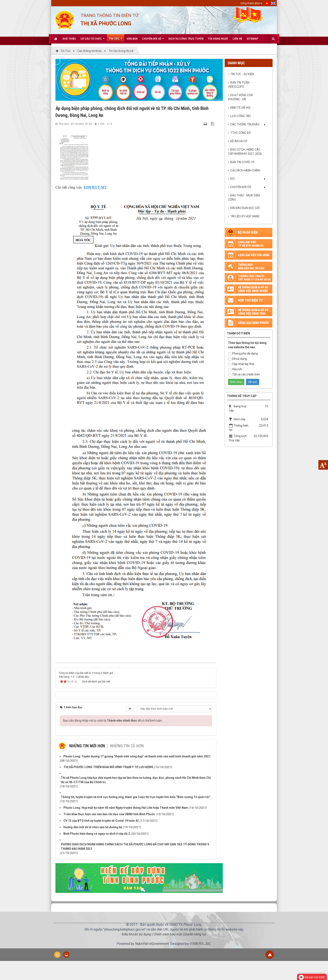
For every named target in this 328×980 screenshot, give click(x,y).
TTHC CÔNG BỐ (241, 133)
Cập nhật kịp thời (241, 364)
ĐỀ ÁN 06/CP (239, 141)
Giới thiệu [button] (69, 39)
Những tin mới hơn (87, 746)
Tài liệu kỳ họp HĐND (245, 216)
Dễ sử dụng (237, 359)
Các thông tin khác (245, 124)
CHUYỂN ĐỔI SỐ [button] (153, 40)
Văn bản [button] (132, 39)
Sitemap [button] (252, 39)
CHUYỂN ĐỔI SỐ (241, 187)
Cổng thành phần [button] (251, 3)
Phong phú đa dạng (243, 354)
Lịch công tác (241, 116)
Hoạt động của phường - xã (241, 97)
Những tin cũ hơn (127, 746)
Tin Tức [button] (116, 40)
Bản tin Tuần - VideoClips (240, 85)
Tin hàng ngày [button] (218, 39)
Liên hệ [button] (237, 39)
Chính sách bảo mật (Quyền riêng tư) (180, 934)
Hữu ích (235, 369)
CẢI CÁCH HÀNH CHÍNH (245, 170)
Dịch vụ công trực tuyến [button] (186, 39)
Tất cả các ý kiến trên (244, 375)
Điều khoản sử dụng (136, 934)
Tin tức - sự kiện (242, 74)
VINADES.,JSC (200, 944)
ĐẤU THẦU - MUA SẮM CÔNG (244, 197)
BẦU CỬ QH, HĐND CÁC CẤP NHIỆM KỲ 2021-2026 (245, 152)
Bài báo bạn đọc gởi (245, 208)
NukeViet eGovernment (152, 944)
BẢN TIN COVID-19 (242, 162)
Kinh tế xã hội (240, 108)
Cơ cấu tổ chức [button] (92, 40)
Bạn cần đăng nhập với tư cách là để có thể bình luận (113, 721)
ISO (233, 179)
